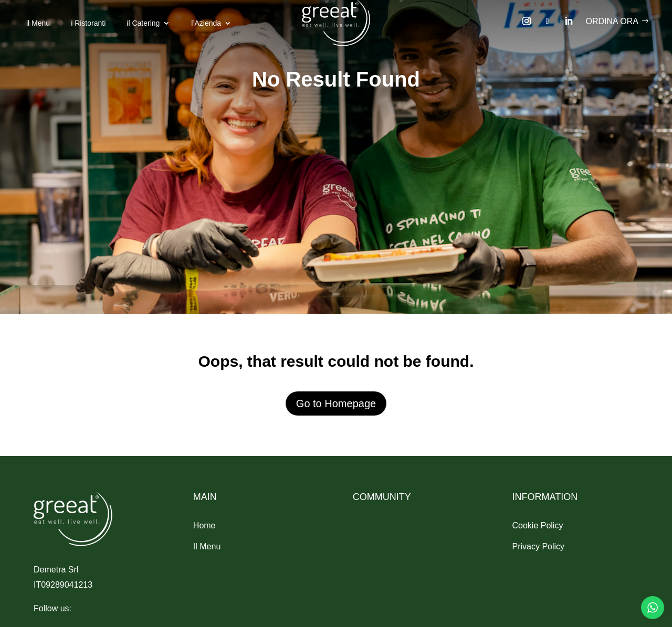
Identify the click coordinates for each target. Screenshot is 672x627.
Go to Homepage (336, 403)
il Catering (143, 23)
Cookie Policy (537, 525)
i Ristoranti (88, 23)
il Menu (38, 23)
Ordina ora (612, 21)
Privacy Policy (538, 546)
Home (204, 525)
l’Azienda (206, 23)
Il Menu (207, 546)
